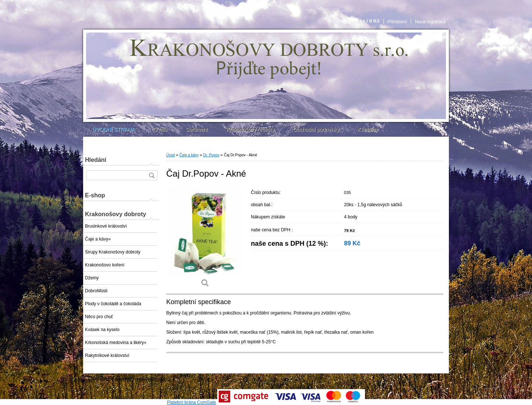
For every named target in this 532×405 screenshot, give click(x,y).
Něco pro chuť (99, 317)
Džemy (92, 278)
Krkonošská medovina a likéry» (116, 343)
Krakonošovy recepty (250, 129)
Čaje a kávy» (98, 239)
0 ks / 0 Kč (367, 21)
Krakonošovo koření (105, 265)
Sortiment (197, 129)
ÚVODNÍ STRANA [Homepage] (114, 129)
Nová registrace (430, 22)
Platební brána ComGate (192, 402)
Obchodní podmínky (316, 129)
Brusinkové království (106, 226)
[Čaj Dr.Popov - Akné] (205, 239)
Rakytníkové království (107, 355)
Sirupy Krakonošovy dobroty (113, 252)
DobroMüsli (96, 291)
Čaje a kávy (189, 155)
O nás (160, 129)
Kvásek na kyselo (102, 330)
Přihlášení (397, 22)
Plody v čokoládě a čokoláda (113, 304)
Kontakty (368, 129)
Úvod (170, 155)
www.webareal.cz (154, 379)
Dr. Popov (211, 155)
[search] (151, 175)
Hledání (96, 160)
